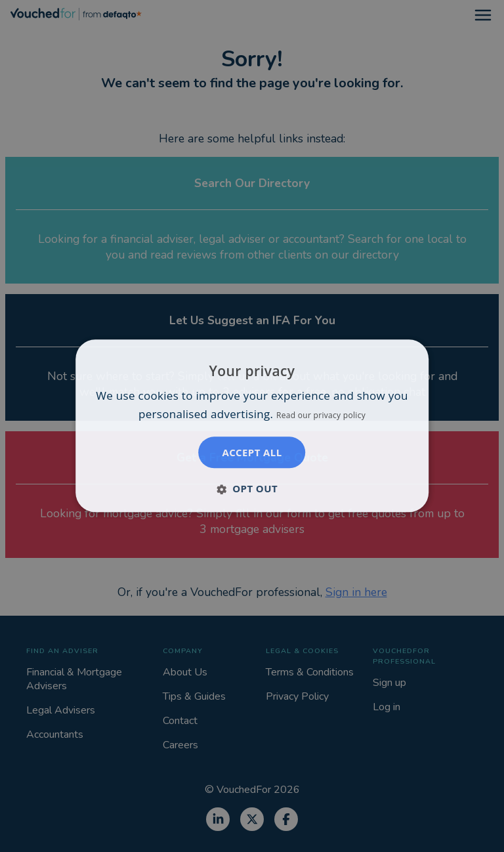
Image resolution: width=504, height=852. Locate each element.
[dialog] (252, 426)
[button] (252, 489)
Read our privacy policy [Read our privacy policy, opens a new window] (321, 416)
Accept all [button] (252, 453)
